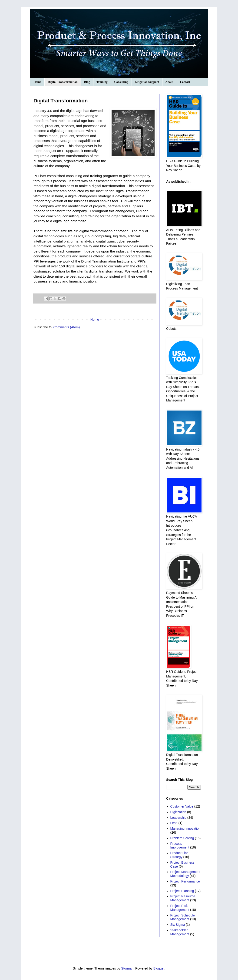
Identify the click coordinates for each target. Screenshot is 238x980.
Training (102, 82)
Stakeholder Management (180, 932)
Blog (87, 82)
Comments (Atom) (67, 327)
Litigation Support (147, 82)
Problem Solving (182, 838)
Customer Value (182, 806)
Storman (127, 968)
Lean (174, 823)
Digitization (178, 812)
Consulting (121, 82)
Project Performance (185, 881)
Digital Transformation (63, 82)
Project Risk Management (180, 908)
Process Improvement (180, 846)
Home (37, 82)
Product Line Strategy (180, 855)
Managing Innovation (185, 828)
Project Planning (182, 891)
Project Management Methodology (185, 874)
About (170, 82)
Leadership (178, 818)
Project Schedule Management (183, 917)
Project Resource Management (183, 898)
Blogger (159, 968)
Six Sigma (178, 925)
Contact (185, 82)
